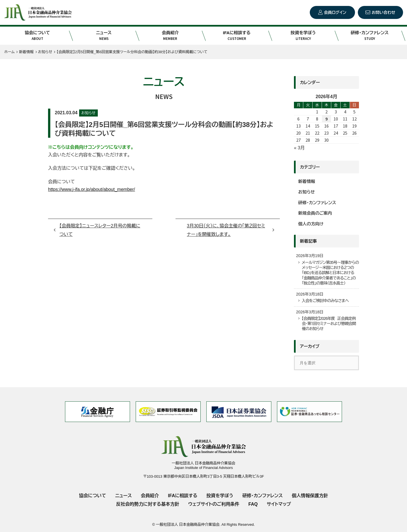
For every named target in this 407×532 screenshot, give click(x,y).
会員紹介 (170, 36)
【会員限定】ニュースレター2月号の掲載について (100, 230)
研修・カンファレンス (370, 36)
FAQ (253, 504)
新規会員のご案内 (315, 213)
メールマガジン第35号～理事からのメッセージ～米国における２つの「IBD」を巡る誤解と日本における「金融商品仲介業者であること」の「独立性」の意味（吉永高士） (330, 273)
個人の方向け (311, 224)
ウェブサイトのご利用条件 (214, 504)
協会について (37, 36)
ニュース (104, 36)
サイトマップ (279, 504)
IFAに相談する (237, 36)
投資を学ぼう (303, 36)
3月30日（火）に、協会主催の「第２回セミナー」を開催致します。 (226, 230)
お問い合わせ (384, 12)
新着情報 (307, 181)
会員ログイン (335, 12)
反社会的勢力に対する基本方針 (148, 504)
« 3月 (299, 148)
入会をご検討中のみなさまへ (325, 301)
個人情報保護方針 (310, 496)
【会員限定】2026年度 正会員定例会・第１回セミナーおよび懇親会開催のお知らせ (329, 324)
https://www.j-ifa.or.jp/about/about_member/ (92, 189)
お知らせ (88, 113)
